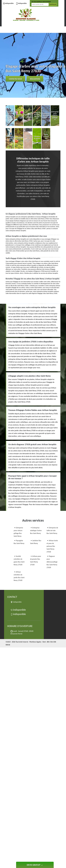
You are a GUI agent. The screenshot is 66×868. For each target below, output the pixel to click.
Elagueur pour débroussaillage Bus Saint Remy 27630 (52, 562)
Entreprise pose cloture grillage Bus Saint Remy (18, 532)
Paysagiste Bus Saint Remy (19, 542)
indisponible (8, 3)
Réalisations (35, 79)
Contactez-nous (15, 79)
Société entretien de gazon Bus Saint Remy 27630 (19, 560)
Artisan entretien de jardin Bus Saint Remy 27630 (19, 576)
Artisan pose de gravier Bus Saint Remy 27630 (36, 560)
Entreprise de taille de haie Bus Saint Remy (52, 530)
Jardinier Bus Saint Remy (36, 542)
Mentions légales (35, 642)
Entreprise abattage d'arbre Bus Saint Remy (36, 530)
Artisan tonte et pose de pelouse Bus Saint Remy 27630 (52, 546)
